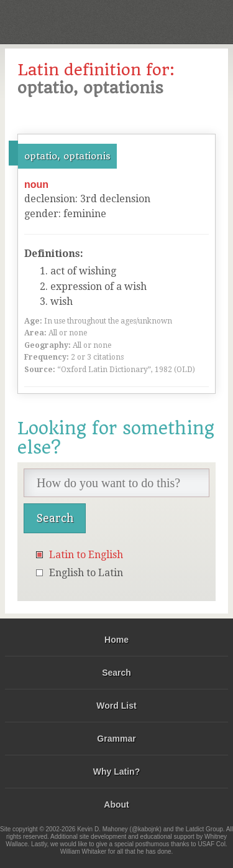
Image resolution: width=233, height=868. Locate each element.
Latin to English (86, 555)
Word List (116, 706)
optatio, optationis (67, 156)
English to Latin (86, 573)
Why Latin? (116, 772)
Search (116, 673)
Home (116, 640)
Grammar (116, 739)
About (116, 805)
